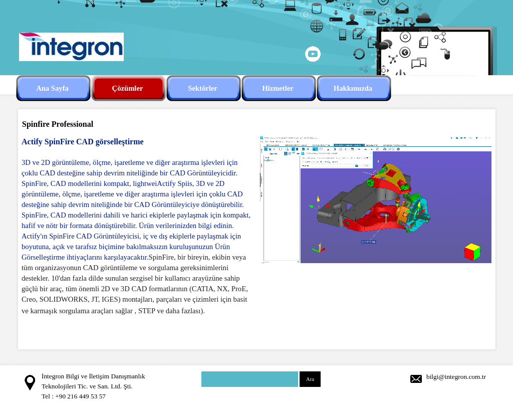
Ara (310, 379)
